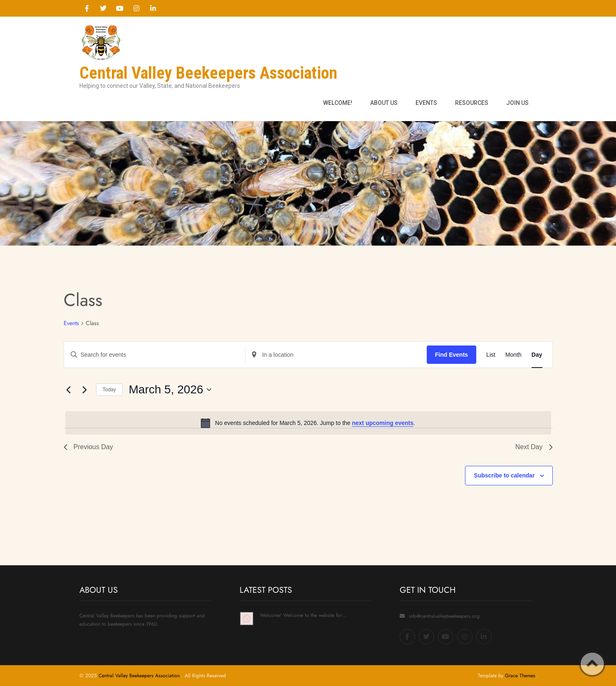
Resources (472, 103)
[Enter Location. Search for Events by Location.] (336, 355)
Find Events (451, 355)
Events (426, 103)
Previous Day (88, 447)
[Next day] (85, 390)
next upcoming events (383, 423)
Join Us (517, 103)
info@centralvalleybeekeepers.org (444, 616)
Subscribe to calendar (504, 475)
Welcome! (338, 103)
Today (109, 390)
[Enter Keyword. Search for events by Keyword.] (155, 355)
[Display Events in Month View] (513, 355)
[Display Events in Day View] (537, 355)
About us (384, 103)
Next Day (534, 447)
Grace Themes (520, 676)
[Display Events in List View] (491, 355)
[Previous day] (69, 390)
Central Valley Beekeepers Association (140, 676)
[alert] (308, 423)
